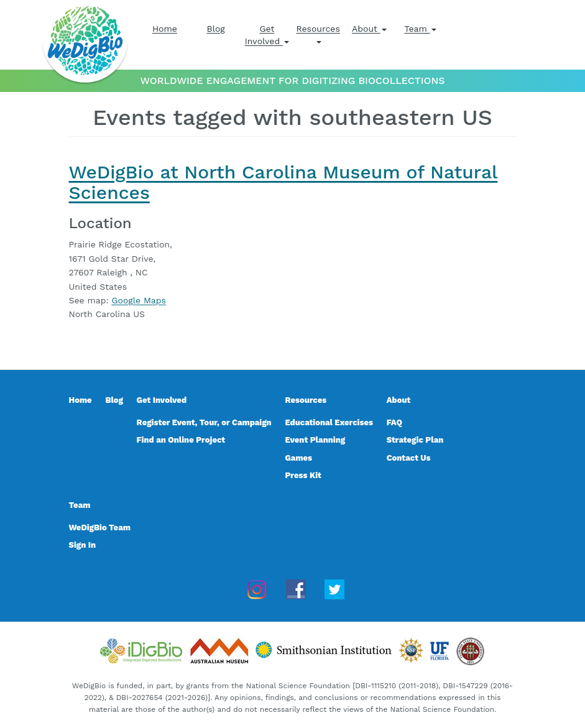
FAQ (394, 422)
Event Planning (315, 440)
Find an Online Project (181, 440)
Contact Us (409, 458)
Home (165, 29)
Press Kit (303, 475)
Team (421, 29)
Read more (92, 328)
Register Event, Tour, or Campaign (204, 422)
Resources (318, 34)
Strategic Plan (415, 440)
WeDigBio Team (100, 528)
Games (298, 458)
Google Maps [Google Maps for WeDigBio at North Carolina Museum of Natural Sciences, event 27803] (138, 300)
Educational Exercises (329, 422)
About (369, 29)
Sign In (83, 545)
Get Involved (267, 35)
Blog (215, 29)
